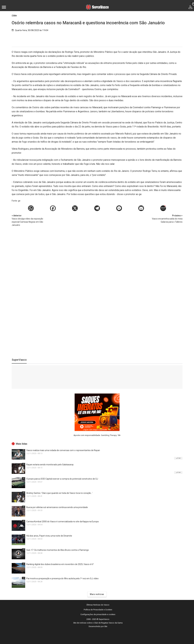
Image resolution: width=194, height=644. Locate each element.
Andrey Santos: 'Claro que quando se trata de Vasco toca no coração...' (59, 493)
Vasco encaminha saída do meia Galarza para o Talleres (167, 219)
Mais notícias (97, 594)
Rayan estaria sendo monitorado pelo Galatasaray (50, 465)
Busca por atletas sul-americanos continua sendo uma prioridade (57, 507)
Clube (14, 15)
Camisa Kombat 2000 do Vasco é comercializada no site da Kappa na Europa (62, 522)
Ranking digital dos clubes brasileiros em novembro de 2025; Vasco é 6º (60, 564)
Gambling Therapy (109, 435)
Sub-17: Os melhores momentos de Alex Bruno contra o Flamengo (58, 550)
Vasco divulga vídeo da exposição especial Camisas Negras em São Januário (27, 220)
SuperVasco (19, 360)
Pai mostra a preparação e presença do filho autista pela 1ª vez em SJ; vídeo (62, 578)
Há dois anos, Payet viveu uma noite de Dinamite (49, 536)
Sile (106, 626)
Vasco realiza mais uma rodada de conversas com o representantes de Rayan (63, 450)
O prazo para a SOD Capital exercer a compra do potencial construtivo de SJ (62, 479)
